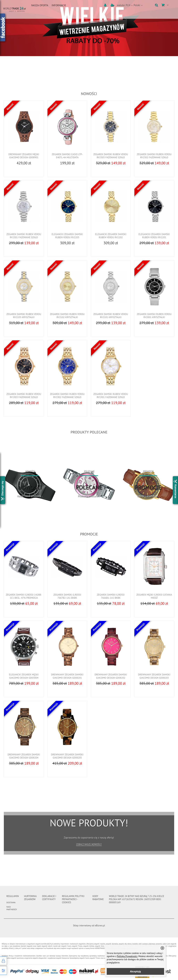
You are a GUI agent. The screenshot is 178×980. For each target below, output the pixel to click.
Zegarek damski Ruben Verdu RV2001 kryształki (154, 316)
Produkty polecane (89, 432)
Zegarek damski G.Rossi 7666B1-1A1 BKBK (111, 596)
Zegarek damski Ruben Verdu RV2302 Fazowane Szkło (154, 156)
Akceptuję (135, 971)
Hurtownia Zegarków (30, 898)
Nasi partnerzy (12, 908)
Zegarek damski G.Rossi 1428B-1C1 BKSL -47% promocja (24, 596)
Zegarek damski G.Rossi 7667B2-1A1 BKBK (67, 596)
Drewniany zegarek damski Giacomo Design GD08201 (67, 676)
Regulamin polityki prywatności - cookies (73, 899)
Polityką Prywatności (127, 956)
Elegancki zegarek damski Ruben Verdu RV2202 (111, 236)
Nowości (89, 94)
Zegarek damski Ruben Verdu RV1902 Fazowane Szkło (67, 396)
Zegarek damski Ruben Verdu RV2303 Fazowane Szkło (111, 156)
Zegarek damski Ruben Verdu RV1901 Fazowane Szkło (111, 396)
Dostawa (11, 902)
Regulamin (13, 896)
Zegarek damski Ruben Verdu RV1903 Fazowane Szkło (24, 396)
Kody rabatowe (98, 898)
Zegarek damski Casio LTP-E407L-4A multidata (67, 156)
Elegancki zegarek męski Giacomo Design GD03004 (24, 676)
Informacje (59, 5)
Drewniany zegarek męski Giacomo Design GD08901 (24, 156)
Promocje (89, 534)
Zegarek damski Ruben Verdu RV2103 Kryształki (24, 316)
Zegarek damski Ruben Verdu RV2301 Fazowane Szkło (24, 236)
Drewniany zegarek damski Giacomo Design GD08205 (67, 756)
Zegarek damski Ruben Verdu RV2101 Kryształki (111, 316)
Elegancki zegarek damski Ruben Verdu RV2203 (67, 236)
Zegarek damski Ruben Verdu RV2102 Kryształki (67, 316)
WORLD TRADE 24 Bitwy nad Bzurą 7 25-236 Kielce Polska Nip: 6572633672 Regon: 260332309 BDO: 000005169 (137, 899)
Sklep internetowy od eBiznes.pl (89, 925)
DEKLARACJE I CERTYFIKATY (49, 898)
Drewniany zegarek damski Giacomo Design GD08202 (111, 676)
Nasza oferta (40, 5)
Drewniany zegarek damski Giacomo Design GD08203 (154, 676)
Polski (137, 5)
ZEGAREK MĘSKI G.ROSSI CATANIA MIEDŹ (154, 596)
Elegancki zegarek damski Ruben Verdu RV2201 (154, 236)
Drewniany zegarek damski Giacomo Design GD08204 (24, 756)
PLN (124, 5)
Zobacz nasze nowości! (89, 844)
